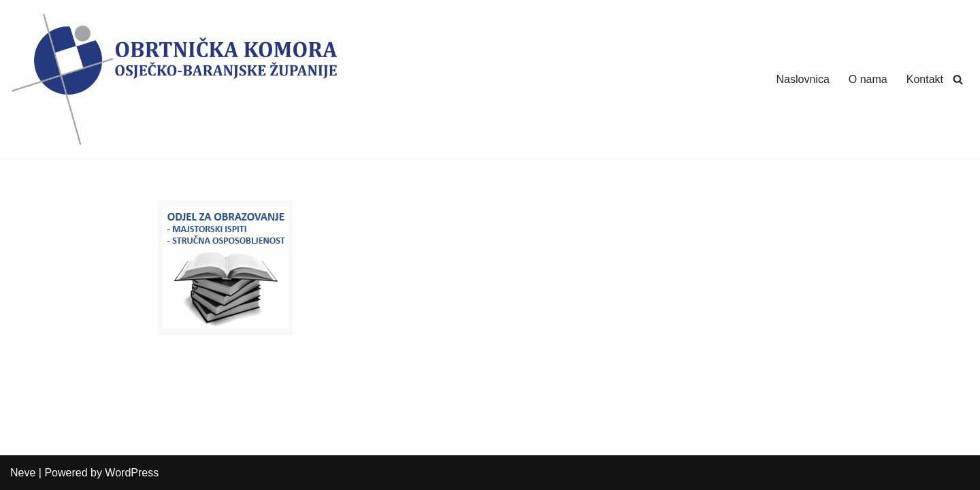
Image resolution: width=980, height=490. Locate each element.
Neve (23, 473)
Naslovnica (803, 79)
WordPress (132, 473)
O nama (868, 79)
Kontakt (925, 79)
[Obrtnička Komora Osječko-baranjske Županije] (174, 79)
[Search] (958, 79)
